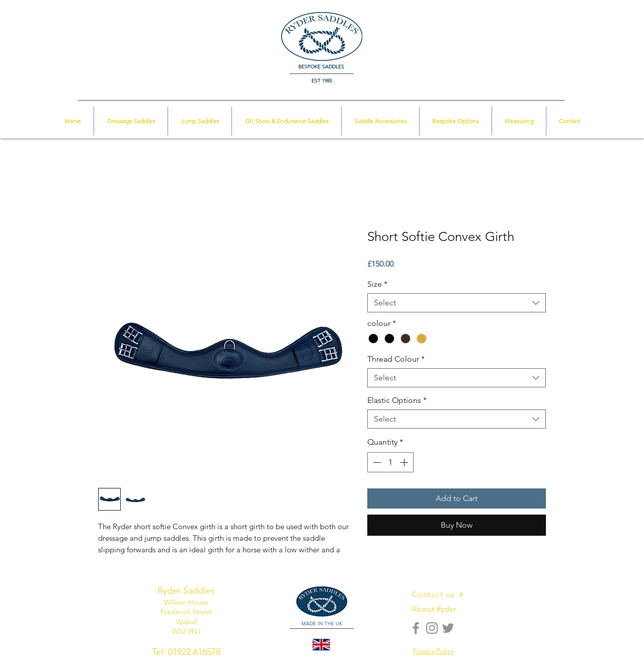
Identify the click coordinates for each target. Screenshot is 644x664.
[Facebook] (416, 628)
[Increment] (405, 462)
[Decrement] (376, 462)
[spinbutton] (390, 462)
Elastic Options (397, 400)
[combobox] (457, 303)
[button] (597, 23)
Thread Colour (396, 359)
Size (377, 284)
